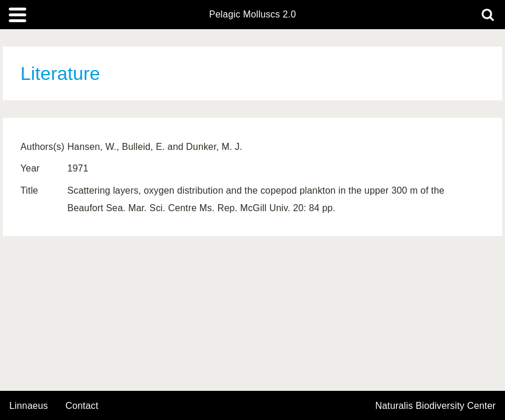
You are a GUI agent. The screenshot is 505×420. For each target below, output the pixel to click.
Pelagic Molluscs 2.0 (252, 15)
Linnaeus (29, 406)
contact (82, 406)
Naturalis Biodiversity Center (436, 406)
